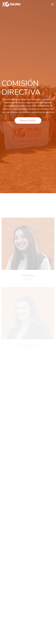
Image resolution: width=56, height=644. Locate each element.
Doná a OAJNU (28, 120)
